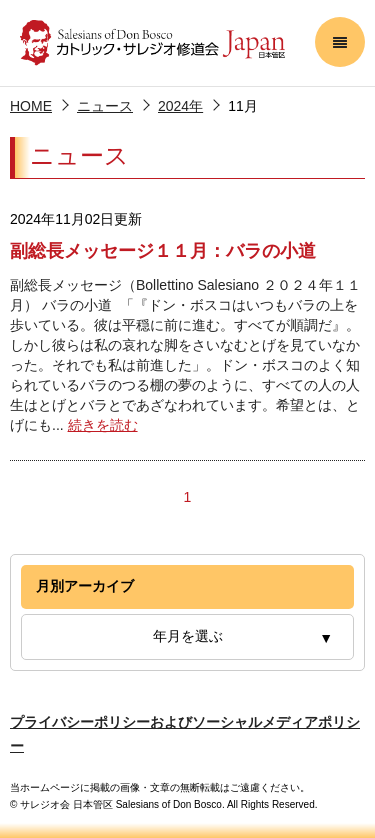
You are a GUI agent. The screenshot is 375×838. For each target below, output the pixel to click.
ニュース (105, 106)
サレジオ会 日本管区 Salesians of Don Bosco (152, 43)
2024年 (180, 106)
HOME (31, 106)
